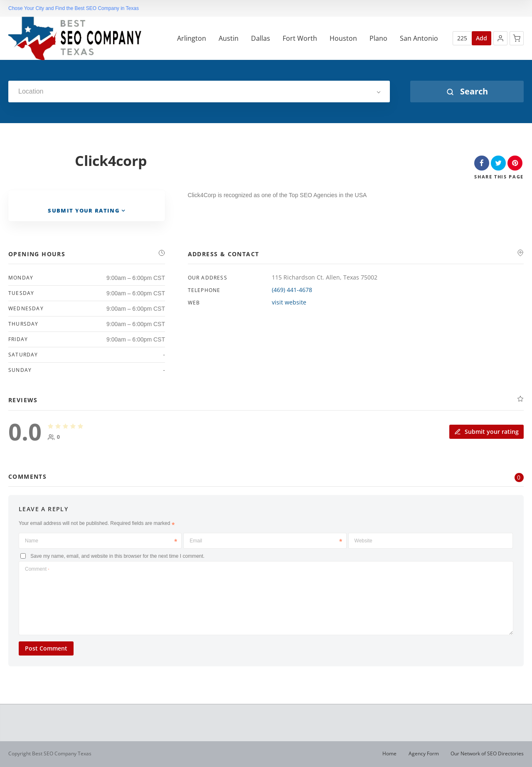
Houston (343, 38)
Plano (378, 38)
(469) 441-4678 (292, 290)
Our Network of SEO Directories (487, 753)
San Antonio (419, 38)
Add (482, 38)
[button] (500, 38)
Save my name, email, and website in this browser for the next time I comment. (117, 556)
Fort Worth (300, 38)
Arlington (192, 38)
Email (266, 541)
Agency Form (424, 753)
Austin (229, 38)
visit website (289, 302)
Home (389, 753)
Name (101, 541)
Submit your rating (486, 431)
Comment (37, 569)
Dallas (261, 38)
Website (363, 541)
